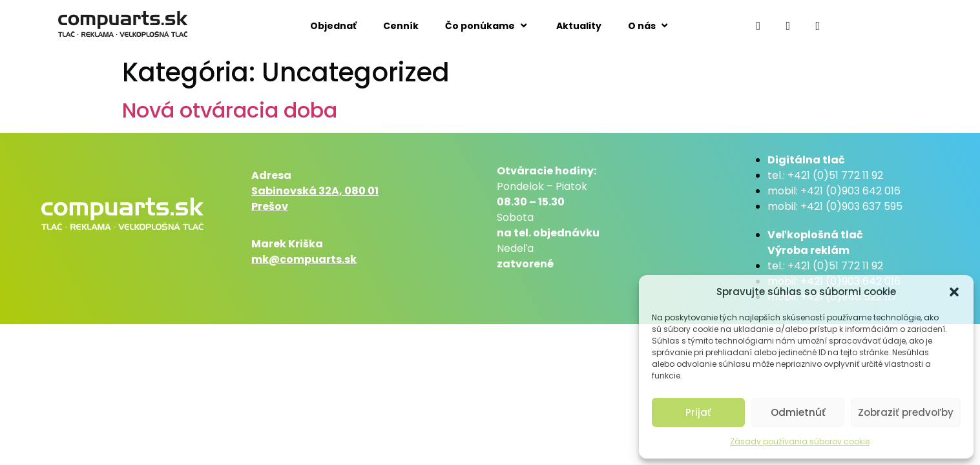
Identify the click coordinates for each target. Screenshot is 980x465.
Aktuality (579, 26)
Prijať (698, 412)
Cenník (401, 26)
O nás (649, 26)
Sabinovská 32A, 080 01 (315, 191)
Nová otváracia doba (230, 110)
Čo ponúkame (487, 26)
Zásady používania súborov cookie (800, 441)
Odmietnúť (798, 412)
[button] (954, 292)
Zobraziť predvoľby (906, 412)
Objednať (333, 26)
